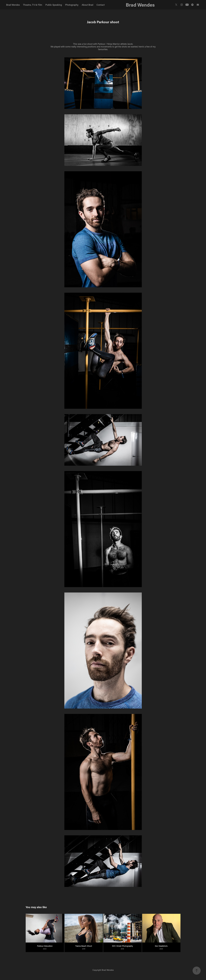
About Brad (87, 5)
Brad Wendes (13, 5)
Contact (101, 5)
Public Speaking (54, 5)
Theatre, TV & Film (33, 5)
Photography (72, 5)
